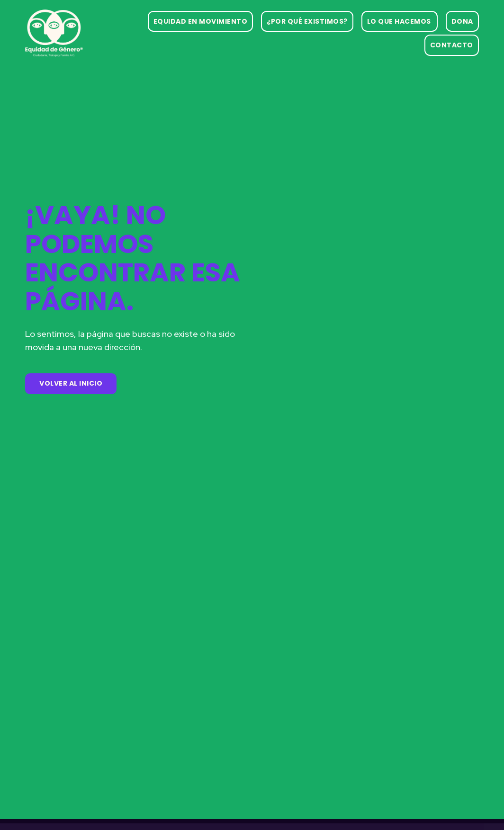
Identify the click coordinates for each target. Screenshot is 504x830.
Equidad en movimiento (201, 21)
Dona (462, 21)
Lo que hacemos (399, 21)
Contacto (452, 45)
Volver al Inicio (71, 383)
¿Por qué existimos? (307, 21)
